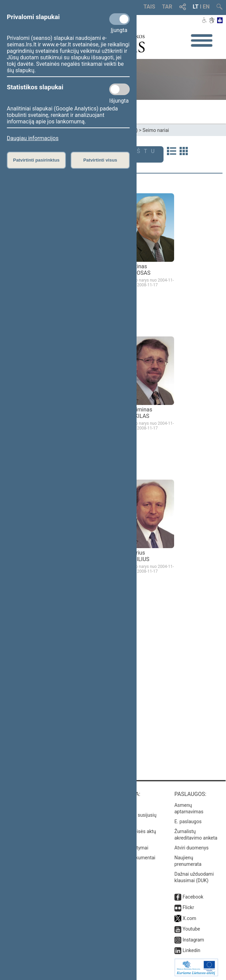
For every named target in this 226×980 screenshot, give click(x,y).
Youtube (191, 929)
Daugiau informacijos (33, 138)
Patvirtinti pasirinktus (36, 160)
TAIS (149, 7)
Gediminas (139, 413)
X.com (189, 918)
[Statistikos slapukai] (119, 89)
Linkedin (192, 950)
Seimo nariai (156, 130)
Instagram (193, 940)
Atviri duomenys (192, 848)
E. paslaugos (188, 821)
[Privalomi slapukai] (119, 19)
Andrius (138, 556)
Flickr (188, 907)
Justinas (138, 270)
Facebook (193, 897)
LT (196, 7)
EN (206, 7)
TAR (167, 7)
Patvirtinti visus (100, 160)
